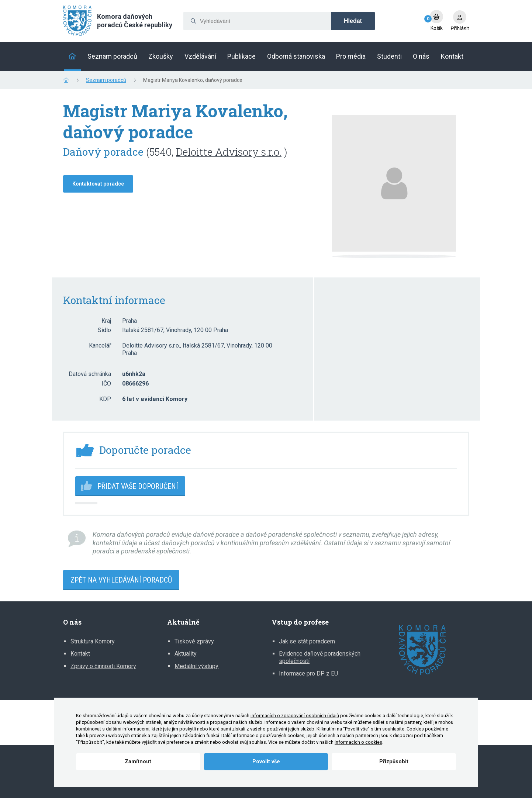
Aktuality (186, 654)
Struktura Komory (93, 641)
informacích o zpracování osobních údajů (295, 716)
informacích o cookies (358, 742)
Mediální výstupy (196, 666)
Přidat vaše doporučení (138, 486)
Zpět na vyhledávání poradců (121, 580)
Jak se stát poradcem (307, 641)
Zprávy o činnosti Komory (103, 666)
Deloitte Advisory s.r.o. (229, 152)
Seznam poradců (106, 80)
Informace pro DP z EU (308, 673)
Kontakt (80, 654)
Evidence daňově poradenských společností (320, 657)
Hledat (353, 21)
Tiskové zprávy (194, 641)
